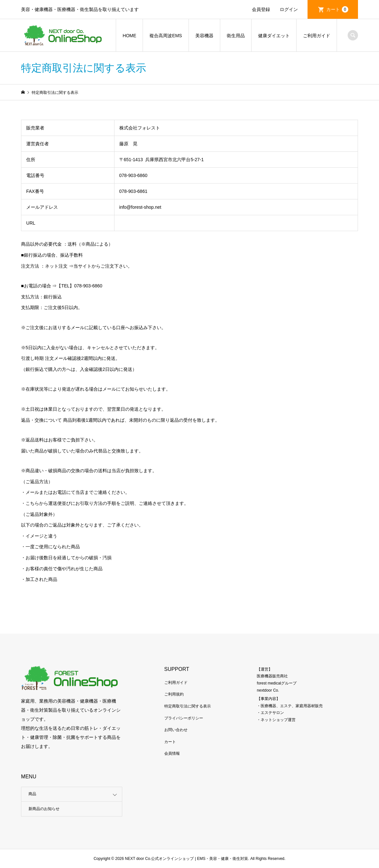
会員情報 (172, 753)
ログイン (289, 9)
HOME (129, 36)
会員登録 (261, 9)
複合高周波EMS (166, 36)
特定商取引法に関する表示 (188, 706)
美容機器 (204, 36)
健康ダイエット (274, 36)
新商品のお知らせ (44, 809)
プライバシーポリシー (184, 718)
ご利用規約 (174, 694)
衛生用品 (236, 36)
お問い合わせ (176, 730)
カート (337, 9)
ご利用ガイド (317, 36)
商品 (32, 794)
